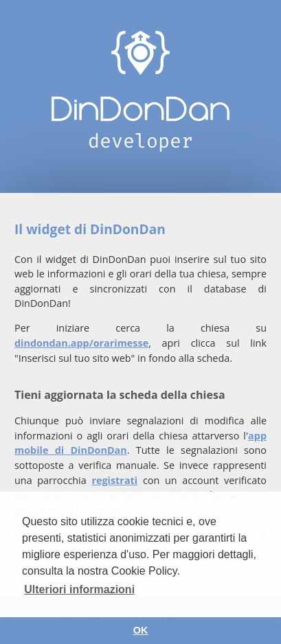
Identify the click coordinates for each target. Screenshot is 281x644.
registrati (114, 480)
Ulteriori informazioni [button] (79, 589)
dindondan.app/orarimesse (81, 343)
